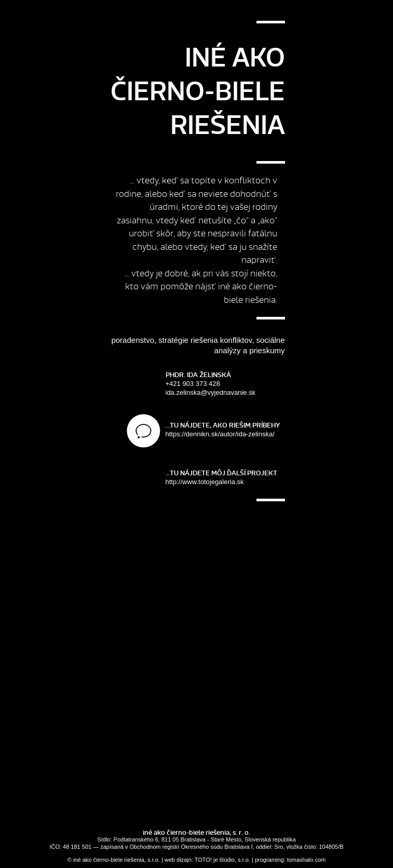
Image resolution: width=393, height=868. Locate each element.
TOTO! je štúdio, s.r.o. (222, 860)
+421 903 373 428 (225, 384)
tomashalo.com (307, 860)
